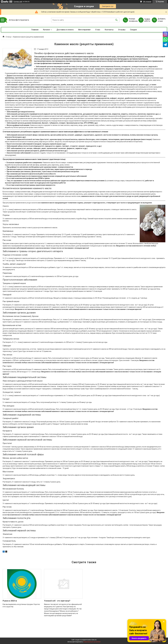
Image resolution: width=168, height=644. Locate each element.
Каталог (47, 30)
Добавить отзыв (162, 20)
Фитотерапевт (84, 30)
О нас (98, 30)
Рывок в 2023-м (10, 601)
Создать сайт (18, 2)
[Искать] (116, 20)
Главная (35, 30)
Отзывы (122, 30)
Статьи (9, 37)
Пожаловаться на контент (92, 642)
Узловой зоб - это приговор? (57, 601)
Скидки (133, 30)
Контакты (109, 30)
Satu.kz (94, 640)
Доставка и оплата (65, 30)
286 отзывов (147, 2)
